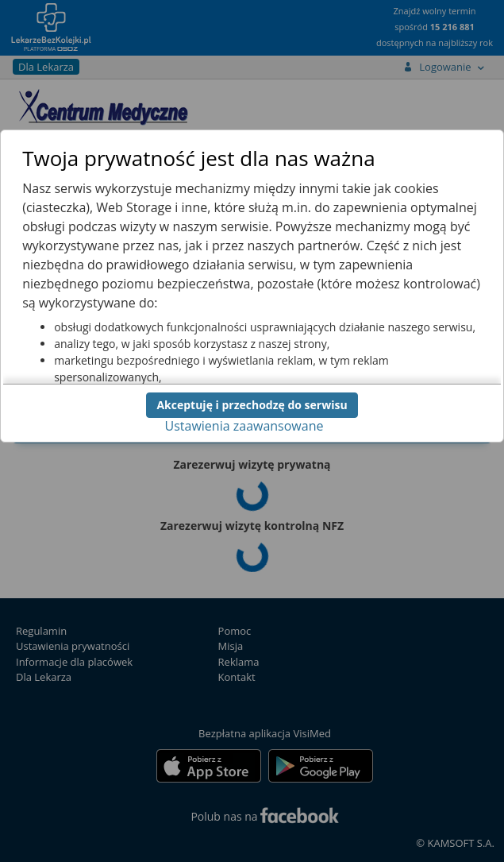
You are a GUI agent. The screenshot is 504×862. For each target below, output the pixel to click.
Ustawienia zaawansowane (244, 426)
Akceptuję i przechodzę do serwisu (252, 405)
